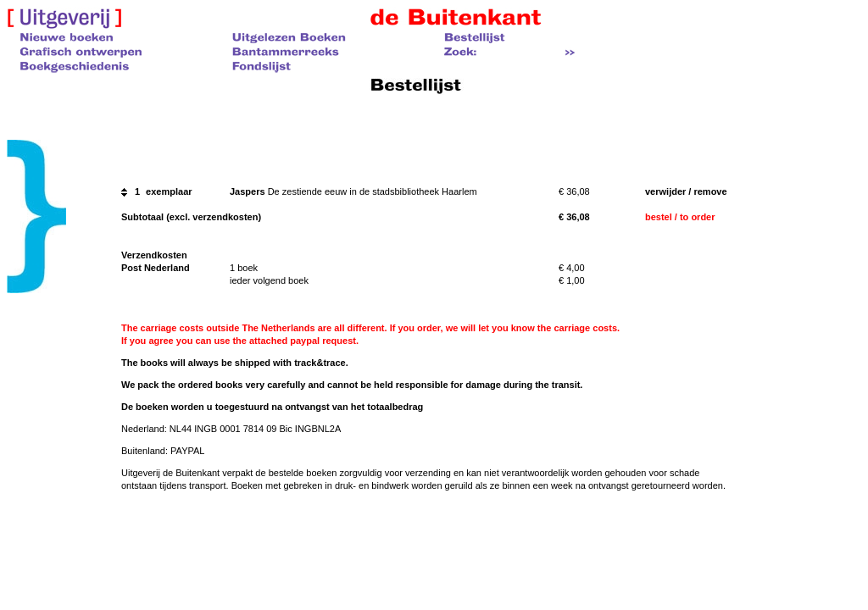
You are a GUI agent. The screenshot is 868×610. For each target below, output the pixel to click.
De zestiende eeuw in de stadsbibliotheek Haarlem (373, 191)
